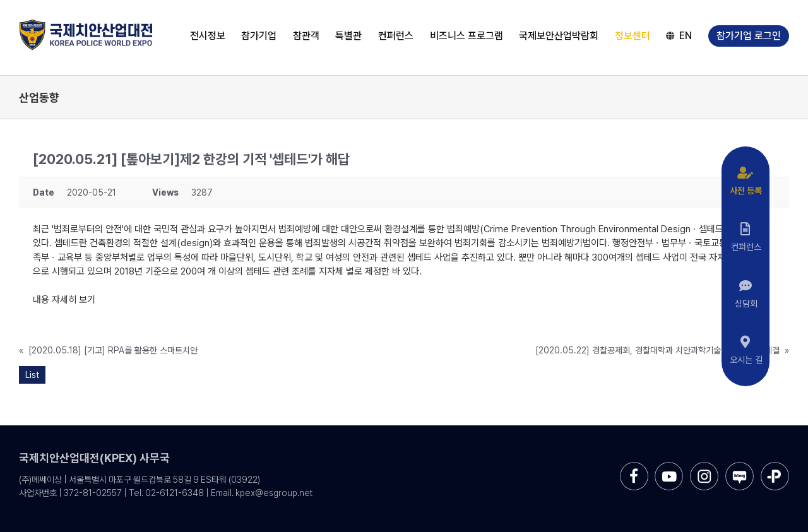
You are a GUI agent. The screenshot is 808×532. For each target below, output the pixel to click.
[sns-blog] (740, 467)
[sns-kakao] (775, 467)
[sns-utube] (669, 467)
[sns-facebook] (634, 467)
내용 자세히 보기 (64, 300)
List (32, 375)
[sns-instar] (704, 467)
